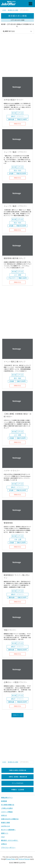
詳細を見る (17, 124)
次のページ (18, 715)
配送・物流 (17, 171)
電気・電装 (17, 378)
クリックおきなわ (17, 783)
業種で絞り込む (9, 31)
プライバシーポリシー (8, 848)
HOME (4, 10)
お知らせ (4, 815)
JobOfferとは (5, 826)
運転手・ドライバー (18, 116)
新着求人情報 (5, 823)
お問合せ (4, 844)
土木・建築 (17, 275)
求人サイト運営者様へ (8, 830)
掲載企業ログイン (7, 798)
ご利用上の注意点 (7, 808)
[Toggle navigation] (30, 4)
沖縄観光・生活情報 (17, 790)
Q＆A (3, 837)
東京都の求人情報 (13, 10)
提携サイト (5, 833)
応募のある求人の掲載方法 (10, 819)
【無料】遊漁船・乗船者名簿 (17, 777)
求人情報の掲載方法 (8, 805)
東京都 (14, 113)
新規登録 (4, 801)
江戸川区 (20, 113)
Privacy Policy (10, 859)
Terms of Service (24, 859)
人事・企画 (17, 540)
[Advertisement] (17, 55)
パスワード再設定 (7, 812)
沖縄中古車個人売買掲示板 (17, 770)
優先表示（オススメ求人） (10, 840)
